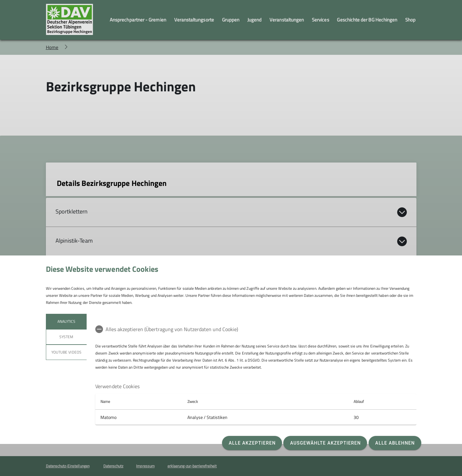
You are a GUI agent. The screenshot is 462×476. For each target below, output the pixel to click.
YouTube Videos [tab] (66, 352)
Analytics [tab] (66, 321)
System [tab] (66, 337)
